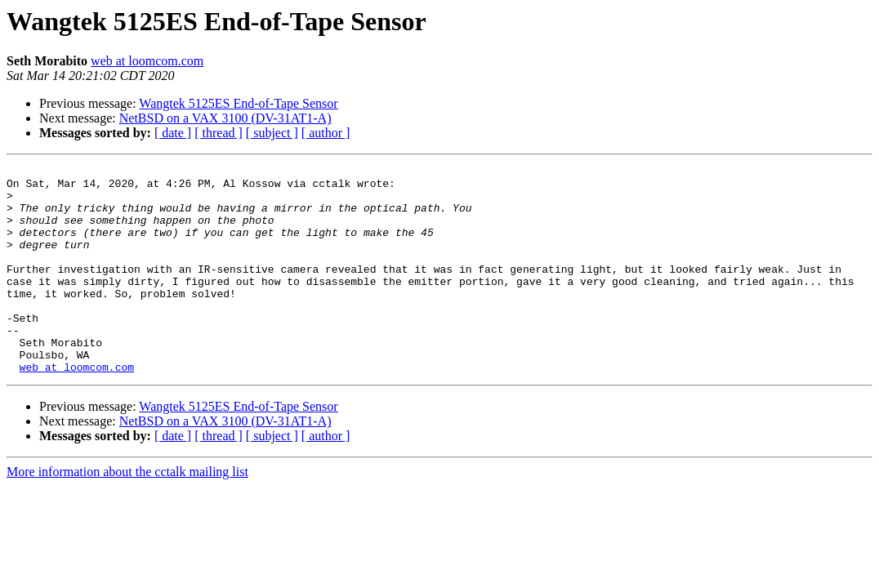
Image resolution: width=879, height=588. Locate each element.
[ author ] (326, 133)
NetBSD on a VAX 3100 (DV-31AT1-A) (225, 118)
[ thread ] (219, 133)
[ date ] (173, 133)
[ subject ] (272, 133)
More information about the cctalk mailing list (127, 513)
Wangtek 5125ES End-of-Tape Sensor (238, 103)
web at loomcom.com (147, 61)
